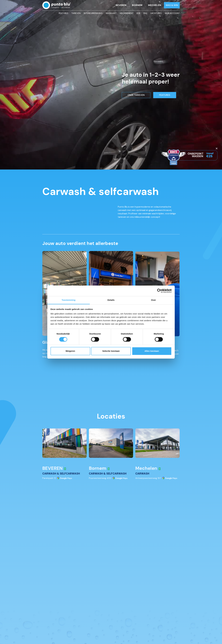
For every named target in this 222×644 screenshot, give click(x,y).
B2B (138, 13)
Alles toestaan (152, 351)
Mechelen (155, 5)
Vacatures (156, 13)
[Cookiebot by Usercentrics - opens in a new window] (159, 291)
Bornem (137, 5)
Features (63, 13)
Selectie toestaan (111, 351)
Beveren (121, 5)
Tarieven (76, 13)
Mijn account (172, 13)
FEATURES (165, 95)
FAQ (145, 13)
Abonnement (127, 13)
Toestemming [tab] (69, 300)
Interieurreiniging (93, 13)
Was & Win (172, 5)
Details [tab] (111, 300)
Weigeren (70, 351)
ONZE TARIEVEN (136, 95)
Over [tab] (154, 300)
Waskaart (111, 13)
